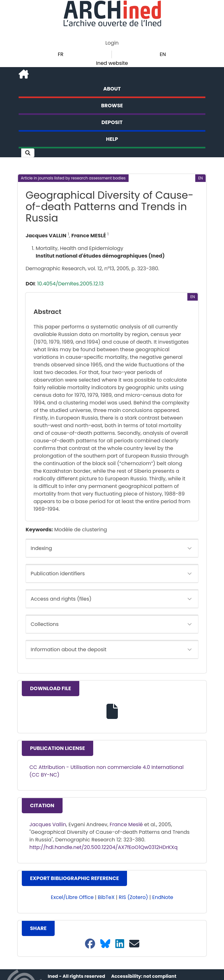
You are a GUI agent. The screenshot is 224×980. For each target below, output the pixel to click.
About (112, 89)
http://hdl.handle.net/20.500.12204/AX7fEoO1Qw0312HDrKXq (103, 847)
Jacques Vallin (48, 824)
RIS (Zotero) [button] (133, 897)
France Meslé (126, 824)
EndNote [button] (163, 897)
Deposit (112, 122)
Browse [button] (112, 106)
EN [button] (163, 54)
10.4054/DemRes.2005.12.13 (70, 284)
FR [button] (61, 54)
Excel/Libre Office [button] (72, 897)
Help (112, 139)
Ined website (112, 63)
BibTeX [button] (106, 897)
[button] (28, 153)
